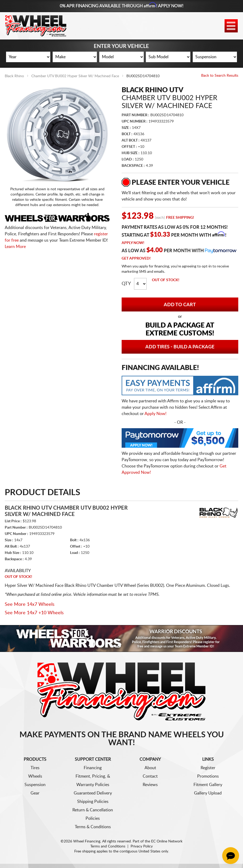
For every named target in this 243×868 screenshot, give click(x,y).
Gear (35, 793)
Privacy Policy (142, 846)
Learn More (15, 247)
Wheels (35, 776)
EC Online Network (167, 841)
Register (208, 768)
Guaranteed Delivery (93, 793)
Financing (93, 768)
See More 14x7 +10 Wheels (34, 613)
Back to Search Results (220, 76)
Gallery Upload (208, 793)
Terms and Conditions (108, 846)
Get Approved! (136, 259)
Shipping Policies (93, 802)
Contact (150, 776)
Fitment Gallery (208, 785)
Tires (35, 768)
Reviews (150, 785)
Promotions (208, 776)
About (150, 768)
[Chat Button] (231, 856)
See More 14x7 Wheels (30, 604)
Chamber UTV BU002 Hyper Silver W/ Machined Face (75, 76)
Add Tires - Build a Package (180, 347)
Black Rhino (14, 76)
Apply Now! (133, 243)
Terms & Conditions (93, 827)
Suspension (35, 785)
